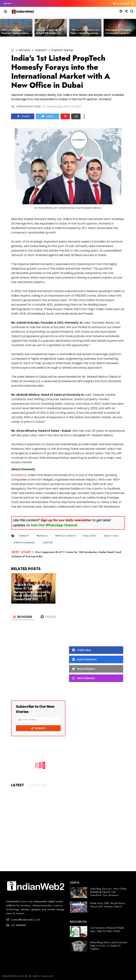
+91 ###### (16, 925)
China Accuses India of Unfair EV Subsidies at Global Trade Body (48, 33)
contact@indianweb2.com (23, 920)
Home (8, 3)
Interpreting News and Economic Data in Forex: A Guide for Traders (109, 946)
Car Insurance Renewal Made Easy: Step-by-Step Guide (107, 929)
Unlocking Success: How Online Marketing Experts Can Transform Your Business (108, 892)
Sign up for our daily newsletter (66, 520)
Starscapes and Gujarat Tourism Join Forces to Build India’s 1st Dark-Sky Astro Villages (119, 35)
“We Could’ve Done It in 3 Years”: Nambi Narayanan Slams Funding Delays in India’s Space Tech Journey (86, 35)
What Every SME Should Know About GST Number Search (108, 905)
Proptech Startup (62, 50)
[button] (7, 3)
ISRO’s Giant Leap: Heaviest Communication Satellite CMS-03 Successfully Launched (15, 35)
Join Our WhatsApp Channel (54, 525)
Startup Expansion (24, 543)
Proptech (41, 50)
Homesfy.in (19, 475)
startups (48, 543)
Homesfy (24, 50)
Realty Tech (111, 536)
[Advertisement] (38, 663)
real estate (90, 536)
